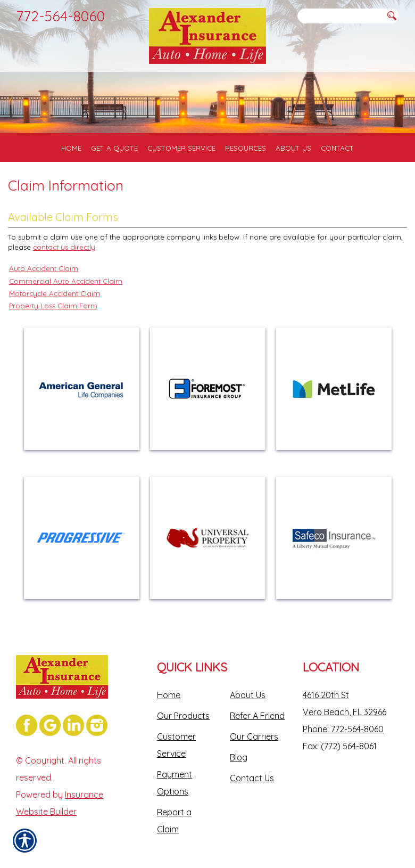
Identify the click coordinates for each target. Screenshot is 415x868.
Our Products (183, 716)
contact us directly (64, 247)
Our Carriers (254, 736)
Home (169, 695)
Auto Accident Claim (44, 268)
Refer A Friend (257, 716)
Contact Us (252, 778)
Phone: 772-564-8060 (343, 729)
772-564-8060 (60, 16)
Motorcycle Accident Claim (55, 293)
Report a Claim (174, 821)
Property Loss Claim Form (53, 306)
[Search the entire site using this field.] (341, 16)
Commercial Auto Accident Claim (66, 281)
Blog (239, 757)
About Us (248, 695)
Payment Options (175, 783)
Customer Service (176, 745)
